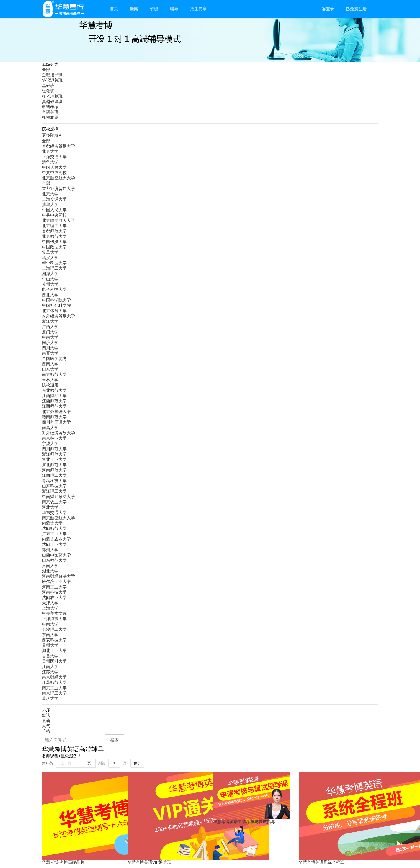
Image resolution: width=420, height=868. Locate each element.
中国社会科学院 (56, 305)
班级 (154, 9)
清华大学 (50, 162)
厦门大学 (50, 332)
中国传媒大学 (54, 242)
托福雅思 (50, 117)
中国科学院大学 (56, 300)
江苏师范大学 (54, 682)
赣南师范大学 (54, 417)
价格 (46, 731)
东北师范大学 (54, 390)
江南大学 (50, 666)
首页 (114, 9)
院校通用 (50, 385)
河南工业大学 (54, 587)
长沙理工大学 (54, 629)
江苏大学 (50, 672)
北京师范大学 (54, 236)
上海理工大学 (54, 268)
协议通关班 (52, 80)
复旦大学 (50, 252)
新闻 (134, 9)
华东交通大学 (54, 512)
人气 (46, 726)
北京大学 (50, 151)
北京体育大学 (54, 311)
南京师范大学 (54, 374)
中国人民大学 (54, 167)
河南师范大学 (54, 470)
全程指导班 (52, 75)
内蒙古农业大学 (56, 539)
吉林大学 (50, 380)
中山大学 (50, 279)
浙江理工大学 (54, 491)
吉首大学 (50, 656)
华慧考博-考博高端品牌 (63, 862)
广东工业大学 (54, 534)
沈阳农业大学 (54, 597)
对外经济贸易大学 (58, 316)
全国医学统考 (54, 358)
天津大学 (50, 603)
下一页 (86, 763)
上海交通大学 (54, 157)
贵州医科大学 (54, 661)
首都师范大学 (54, 231)
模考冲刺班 (52, 96)
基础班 (48, 86)
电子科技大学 (54, 289)
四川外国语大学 (56, 422)
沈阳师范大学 (54, 528)
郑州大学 (50, 550)
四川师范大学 (54, 449)
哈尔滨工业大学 (56, 582)
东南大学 (50, 635)
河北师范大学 (54, 465)
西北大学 (50, 295)
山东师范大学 (54, 560)
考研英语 (50, 112)
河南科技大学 (54, 592)
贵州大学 (50, 645)
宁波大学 (50, 443)
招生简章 (198, 9)
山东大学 (50, 369)
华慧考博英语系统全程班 (321, 862)
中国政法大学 (54, 247)
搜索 (115, 740)
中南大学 (50, 337)
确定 (137, 764)
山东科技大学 (54, 486)
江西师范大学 (54, 401)
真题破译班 (52, 101)
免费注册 (356, 9)
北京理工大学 (54, 226)
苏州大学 (50, 284)
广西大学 (50, 327)
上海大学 (50, 608)
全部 (46, 70)
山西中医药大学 (56, 555)
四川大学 (50, 348)
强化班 (48, 91)
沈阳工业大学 (54, 544)
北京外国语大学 (56, 412)
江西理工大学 (54, 475)
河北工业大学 (54, 459)
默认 (46, 715)
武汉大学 (50, 258)
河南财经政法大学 (58, 576)
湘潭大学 (50, 273)
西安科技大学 (54, 640)
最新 (46, 720)
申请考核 (50, 107)
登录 (328, 9)
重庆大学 (50, 698)
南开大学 (50, 353)
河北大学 (50, 507)
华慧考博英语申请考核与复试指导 (244, 822)
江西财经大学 (54, 396)
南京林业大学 (54, 438)
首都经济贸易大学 (58, 146)
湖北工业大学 (54, 651)
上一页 (66, 763)
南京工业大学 (54, 688)
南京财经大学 (54, 677)
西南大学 (50, 364)
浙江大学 (50, 321)
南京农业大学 (54, 502)
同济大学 (50, 343)
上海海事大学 (54, 619)
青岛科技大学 (54, 481)
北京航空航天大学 (58, 178)
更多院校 (52, 135)
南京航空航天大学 (58, 518)
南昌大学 (50, 428)
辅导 (174, 9)
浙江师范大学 (54, 454)
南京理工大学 (54, 693)
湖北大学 (50, 571)
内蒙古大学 (52, 523)
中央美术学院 (54, 613)
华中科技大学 (54, 263)
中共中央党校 (54, 173)
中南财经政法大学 (58, 497)
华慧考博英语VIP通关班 (149, 862)
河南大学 (50, 566)
